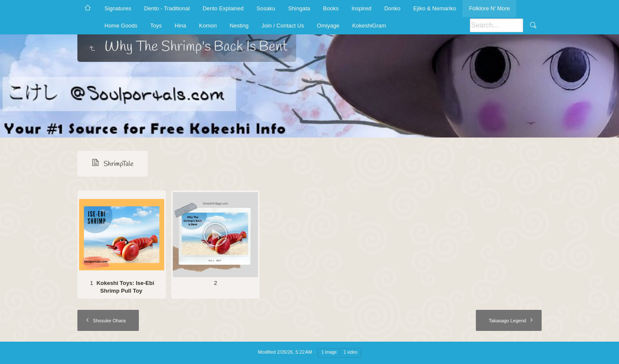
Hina (180, 26)
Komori (208, 26)
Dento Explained (223, 8)
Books (331, 8)
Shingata (299, 8)
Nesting (239, 26)
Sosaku (266, 8)
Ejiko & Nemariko (435, 8)
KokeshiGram (369, 26)
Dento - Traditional (167, 8)
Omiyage (328, 26)
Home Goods (121, 26)
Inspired (362, 8)
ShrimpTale (119, 164)
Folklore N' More (489, 8)
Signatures (118, 8)
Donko (392, 8)
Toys (156, 26)
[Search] (496, 25)
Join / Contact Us (283, 26)
